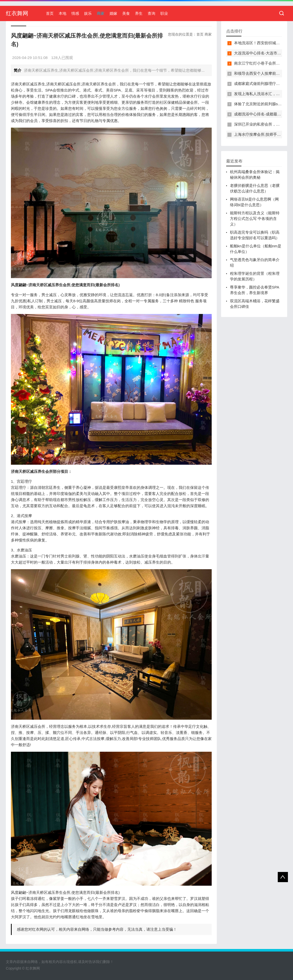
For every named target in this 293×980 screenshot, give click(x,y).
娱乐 (88, 13)
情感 (75, 13)
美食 (126, 13)
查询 (151, 13)
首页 (50, 13)
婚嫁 (113, 13)
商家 (101, 13)
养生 (139, 13)
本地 (63, 13)
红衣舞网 (17, 13)
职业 (164, 13)
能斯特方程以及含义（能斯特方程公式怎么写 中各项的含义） (255, 218)
